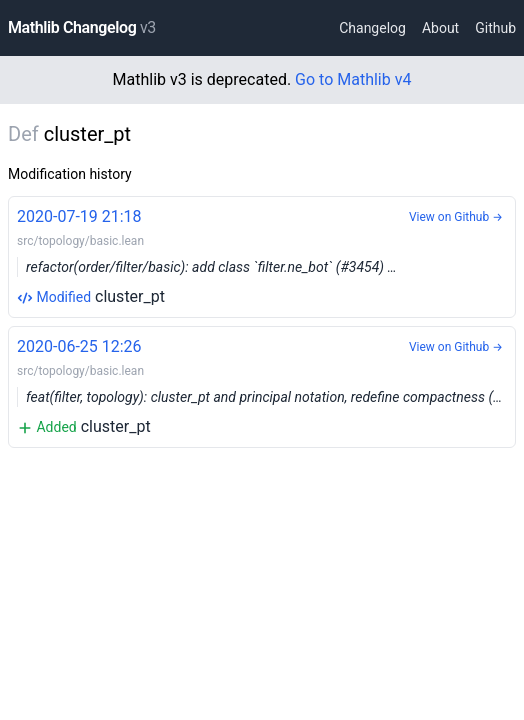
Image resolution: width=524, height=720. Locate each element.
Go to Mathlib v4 (353, 79)
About (440, 28)
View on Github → (456, 217)
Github (495, 28)
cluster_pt (262, 255)
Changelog (372, 28)
